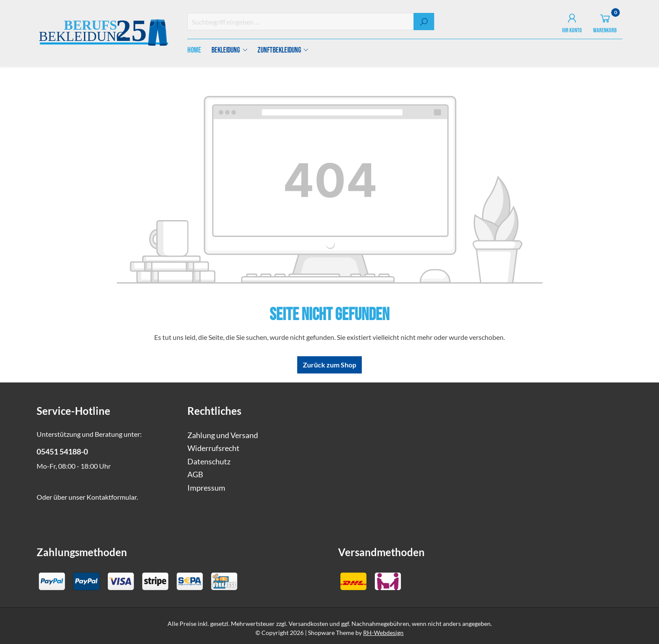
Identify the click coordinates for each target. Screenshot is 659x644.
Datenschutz (209, 462)
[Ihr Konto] (572, 22)
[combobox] (301, 22)
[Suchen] (424, 22)
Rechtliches (214, 411)
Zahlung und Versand (223, 435)
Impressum (206, 488)
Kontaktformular (112, 497)
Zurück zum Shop (329, 365)
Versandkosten (308, 624)
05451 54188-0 (62, 452)
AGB (195, 474)
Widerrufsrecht (213, 448)
